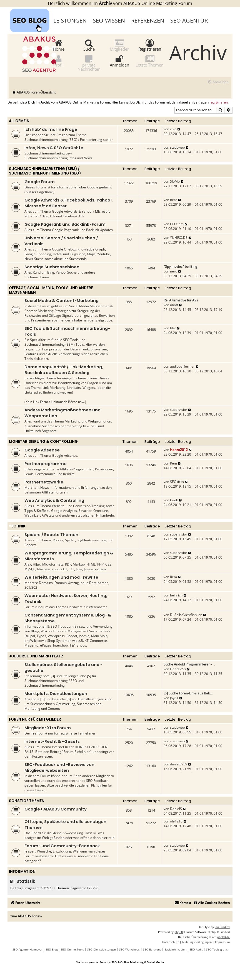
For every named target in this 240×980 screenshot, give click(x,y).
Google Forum (40, 182)
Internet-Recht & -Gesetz (52, 741)
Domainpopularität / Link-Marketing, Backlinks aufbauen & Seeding (64, 370)
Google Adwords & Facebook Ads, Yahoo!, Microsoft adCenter (69, 203)
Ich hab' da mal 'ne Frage (51, 129)
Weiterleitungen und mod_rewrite (61, 577)
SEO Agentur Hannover (27, 949)
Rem (173, 463)
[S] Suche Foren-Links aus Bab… (188, 693)
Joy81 (174, 698)
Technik (17, 526)
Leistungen (70, 20)
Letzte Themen (150, 61)
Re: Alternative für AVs (181, 300)
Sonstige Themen (27, 801)
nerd (174, 200)
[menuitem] (218, 82)
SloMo (175, 181)
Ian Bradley (222, 927)
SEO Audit (196, 949)
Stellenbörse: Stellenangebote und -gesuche (63, 668)
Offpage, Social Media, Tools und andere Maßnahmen (51, 290)
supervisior (179, 410)
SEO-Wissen (109, 20)
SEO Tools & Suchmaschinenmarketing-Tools (67, 331)
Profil (58, 61)
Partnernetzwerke (44, 482)
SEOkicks (177, 482)
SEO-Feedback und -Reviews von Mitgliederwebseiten (59, 767)
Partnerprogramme (46, 464)
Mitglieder (119, 45)
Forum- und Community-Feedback (62, 846)
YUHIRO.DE (179, 238)
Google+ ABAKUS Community (56, 809)
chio (173, 129)
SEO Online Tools (72, 949)
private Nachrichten (89, 63)
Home (59, 45)
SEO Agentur (189, 20)
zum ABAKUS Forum (26, 916)
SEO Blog (52, 949)
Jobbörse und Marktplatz (36, 656)
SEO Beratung (152, 949)
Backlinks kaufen (175, 949)
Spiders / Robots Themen (51, 535)
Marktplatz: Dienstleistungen (56, 694)
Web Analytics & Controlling (54, 500)
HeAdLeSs (178, 669)
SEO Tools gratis (217, 949)
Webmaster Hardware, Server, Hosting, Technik (66, 599)
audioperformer (182, 366)
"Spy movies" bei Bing (180, 267)
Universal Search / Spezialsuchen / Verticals (61, 241)
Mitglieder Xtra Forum (48, 728)
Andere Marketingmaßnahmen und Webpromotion (62, 413)
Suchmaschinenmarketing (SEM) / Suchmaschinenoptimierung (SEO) (45, 171)
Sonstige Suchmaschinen (52, 267)
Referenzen (148, 20)
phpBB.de (223, 937)
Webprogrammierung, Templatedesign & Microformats (69, 556)
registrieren (219, 102)
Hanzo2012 (179, 450)
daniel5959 (179, 764)
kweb (174, 500)
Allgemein (19, 121)
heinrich (176, 595)
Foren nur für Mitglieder (35, 719)
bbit (173, 328)
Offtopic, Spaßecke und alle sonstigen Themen (65, 825)
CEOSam (177, 224)
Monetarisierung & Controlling (43, 442)
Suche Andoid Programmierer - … (189, 664)
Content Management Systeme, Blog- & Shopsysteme (68, 618)
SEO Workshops (129, 949)
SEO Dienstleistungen (102, 949)
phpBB (179, 932)
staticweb (177, 147)
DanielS (176, 809)
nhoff (174, 305)
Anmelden (119, 61)
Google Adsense (42, 450)
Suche (89, 45)
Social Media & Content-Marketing (62, 301)
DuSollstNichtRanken (186, 615)
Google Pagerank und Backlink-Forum (65, 224)
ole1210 (176, 821)
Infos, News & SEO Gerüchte (54, 148)
